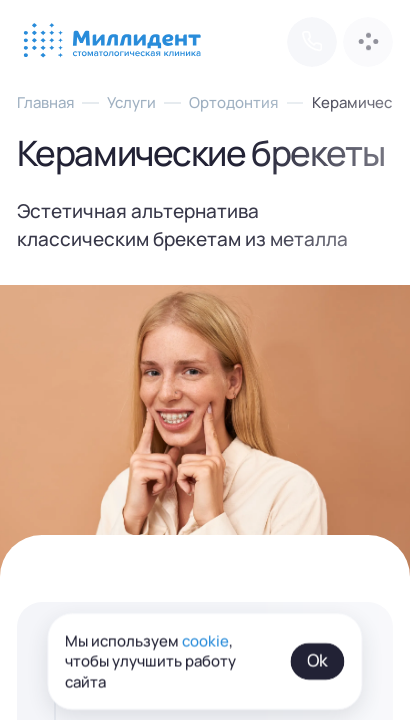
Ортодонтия (233, 102)
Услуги (131, 102)
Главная (45, 102)
